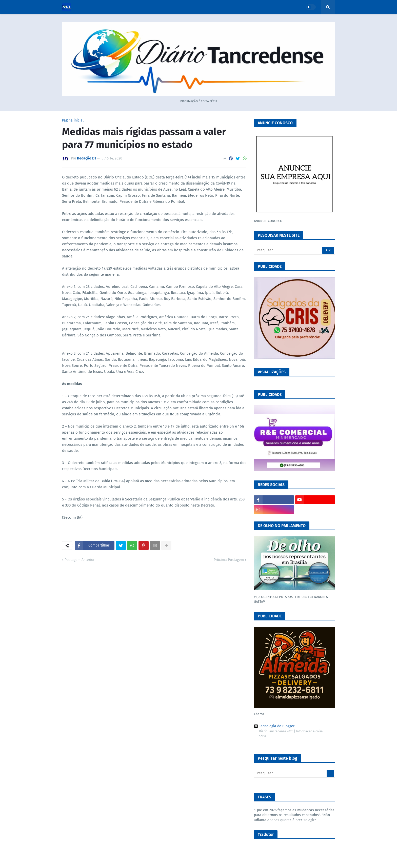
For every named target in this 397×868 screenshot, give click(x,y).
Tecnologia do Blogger (274, 726)
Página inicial (73, 120)
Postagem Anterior (80, 560)
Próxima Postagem (229, 560)
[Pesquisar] (294, 250)
